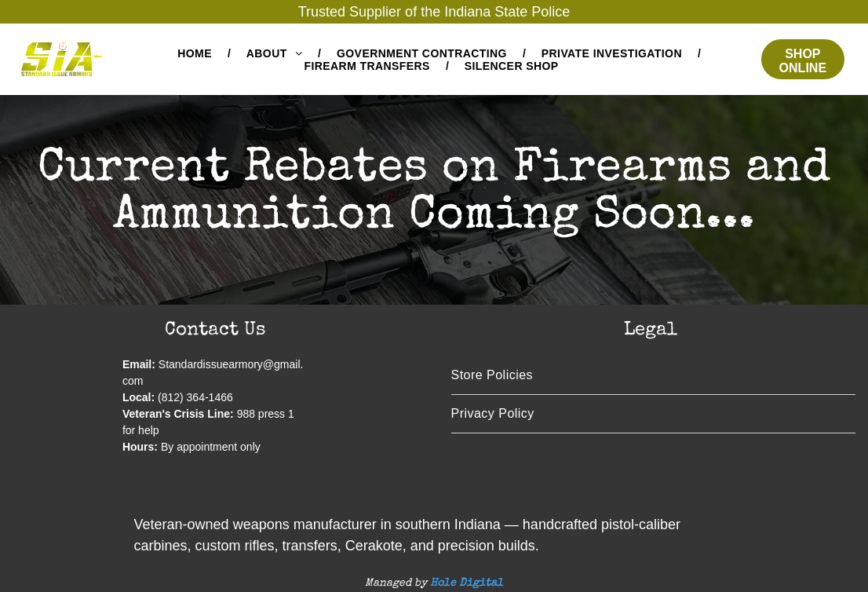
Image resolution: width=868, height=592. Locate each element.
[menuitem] (196, 53)
